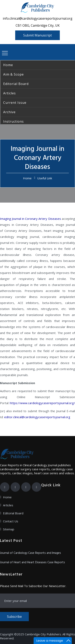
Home (27, 178)
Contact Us (11, 521)
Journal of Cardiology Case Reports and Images (30, 553)
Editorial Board (13, 513)
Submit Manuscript (37, 35)
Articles (8, 505)
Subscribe (14, 617)
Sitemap (9, 529)
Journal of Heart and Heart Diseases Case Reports (32, 562)
